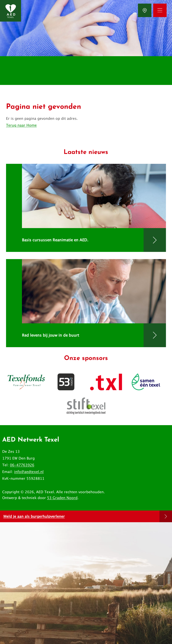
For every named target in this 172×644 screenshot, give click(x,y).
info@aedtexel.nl (29, 472)
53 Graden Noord (62, 498)
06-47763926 (22, 465)
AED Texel (45, 492)
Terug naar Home (21, 125)
